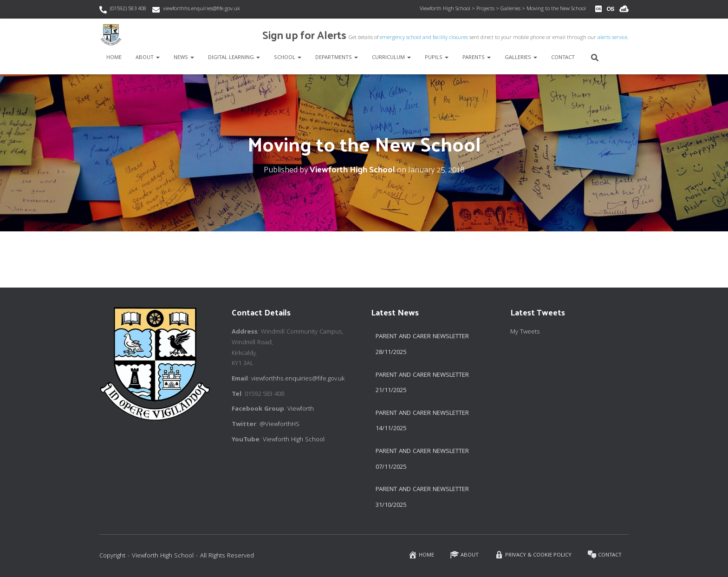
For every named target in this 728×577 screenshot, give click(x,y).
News (184, 58)
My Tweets (525, 332)
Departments (337, 58)
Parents (477, 58)
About (148, 58)
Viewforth (301, 409)
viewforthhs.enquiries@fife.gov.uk (201, 9)
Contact (563, 58)
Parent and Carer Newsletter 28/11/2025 (422, 345)
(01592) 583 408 (128, 9)
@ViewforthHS (279, 425)
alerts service (612, 38)
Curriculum (391, 58)
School (288, 58)
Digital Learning (234, 58)
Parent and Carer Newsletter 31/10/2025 (422, 498)
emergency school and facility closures (424, 38)
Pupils (437, 58)
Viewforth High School (294, 440)
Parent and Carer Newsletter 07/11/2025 (422, 459)
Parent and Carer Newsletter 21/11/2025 (422, 383)
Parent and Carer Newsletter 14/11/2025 (422, 421)
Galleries (521, 58)
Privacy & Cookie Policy (533, 555)
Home (114, 58)
